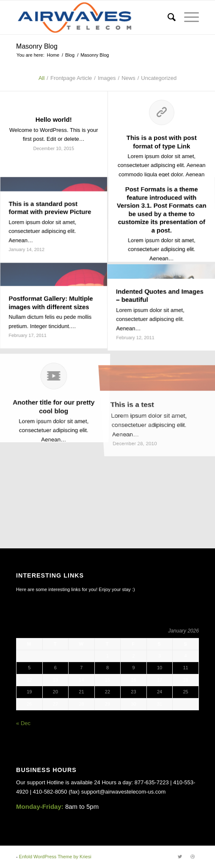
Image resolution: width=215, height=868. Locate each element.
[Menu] (187, 17)
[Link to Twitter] (180, 857)
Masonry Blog (37, 46)
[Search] (167, 17)
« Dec (23, 723)
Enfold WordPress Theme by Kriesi (55, 857)
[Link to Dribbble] (193, 857)
